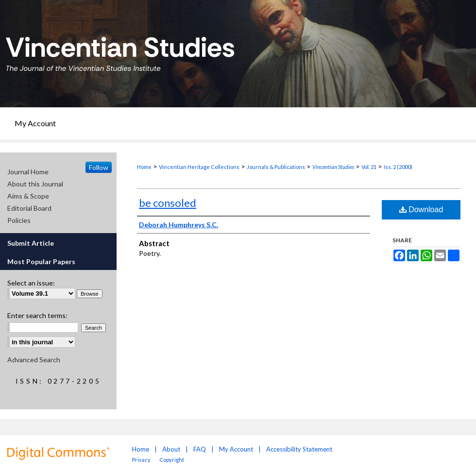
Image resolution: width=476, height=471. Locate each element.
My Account (236, 449)
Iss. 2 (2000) (398, 167)
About (171, 449)
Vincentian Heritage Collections (199, 167)
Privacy (142, 460)
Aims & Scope (28, 196)
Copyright (172, 460)
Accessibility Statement (299, 449)
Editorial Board (29, 208)
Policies (19, 220)
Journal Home (28, 172)
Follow (99, 167)
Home (144, 167)
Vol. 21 (369, 167)
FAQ (200, 449)
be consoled (168, 203)
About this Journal (35, 184)
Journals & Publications (276, 167)
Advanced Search (34, 360)
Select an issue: (31, 283)
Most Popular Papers (41, 261)
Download (421, 210)
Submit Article (31, 243)
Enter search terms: (37, 315)
